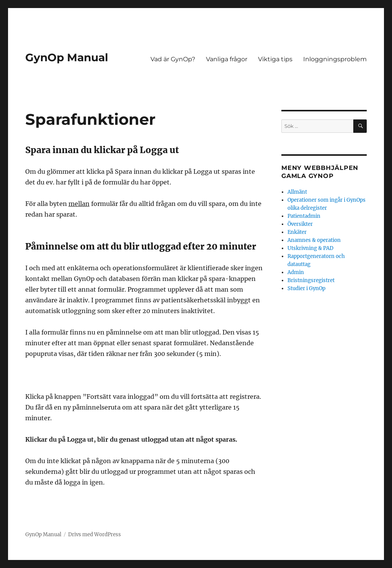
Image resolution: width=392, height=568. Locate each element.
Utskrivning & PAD (310, 248)
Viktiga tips (275, 59)
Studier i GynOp (306, 288)
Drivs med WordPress (95, 535)
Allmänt (297, 192)
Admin (296, 272)
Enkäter (297, 232)
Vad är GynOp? (173, 59)
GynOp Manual (67, 57)
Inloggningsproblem (335, 59)
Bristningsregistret (311, 280)
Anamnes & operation (314, 240)
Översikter (300, 224)
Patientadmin (304, 216)
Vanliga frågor (227, 59)
